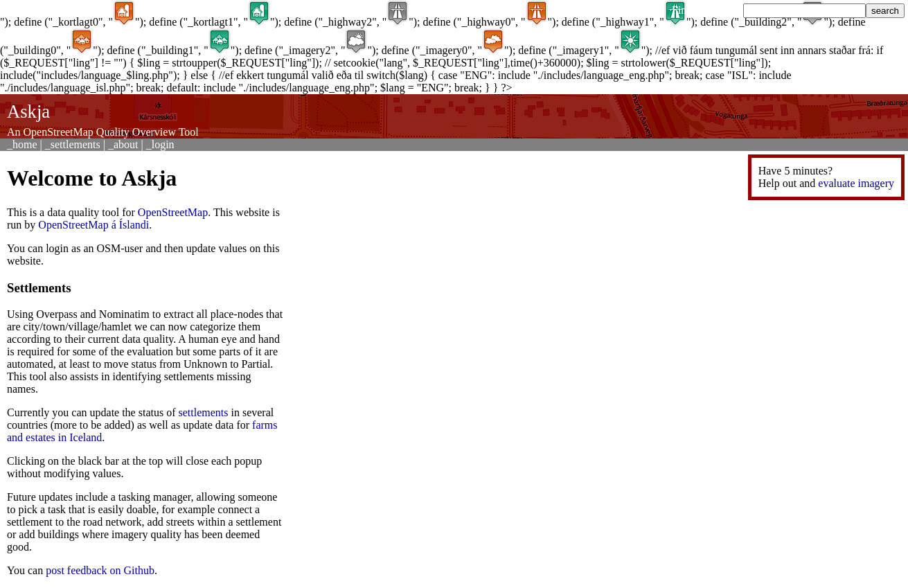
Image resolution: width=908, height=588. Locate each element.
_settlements (73, 144)
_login (160, 144)
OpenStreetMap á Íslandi (94, 225)
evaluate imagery (856, 183)
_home (22, 144)
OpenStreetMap (173, 212)
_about (123, 144)
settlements (204, 412)
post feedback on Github (100, 570)
